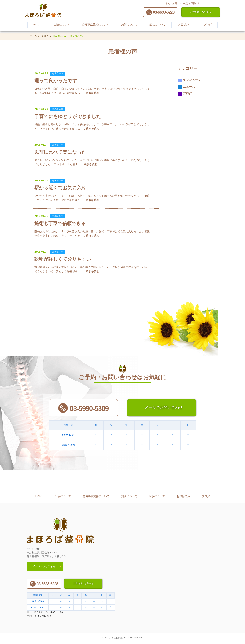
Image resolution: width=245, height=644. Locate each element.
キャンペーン (190, 82)
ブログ (45, 36)
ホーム (33, 36)
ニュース (187, 89)
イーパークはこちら (44, 568)
